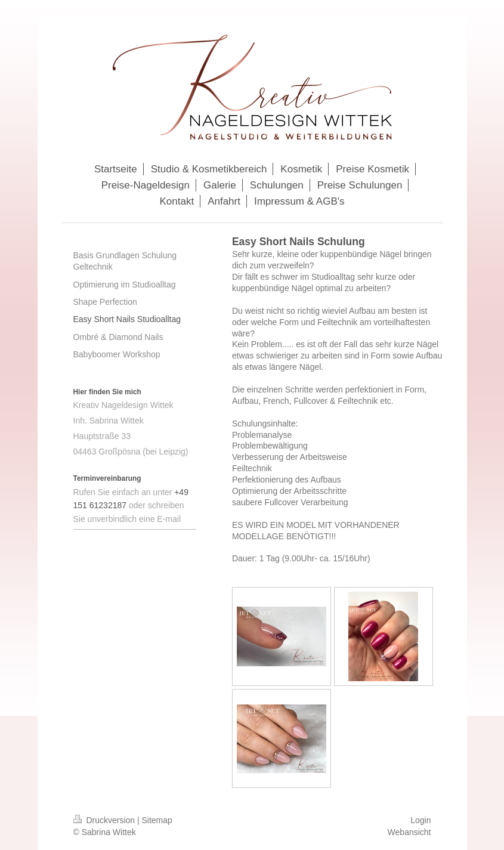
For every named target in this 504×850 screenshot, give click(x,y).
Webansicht (409, 832)
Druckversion (105, 820)
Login (420, 820)
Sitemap (157, 820)
